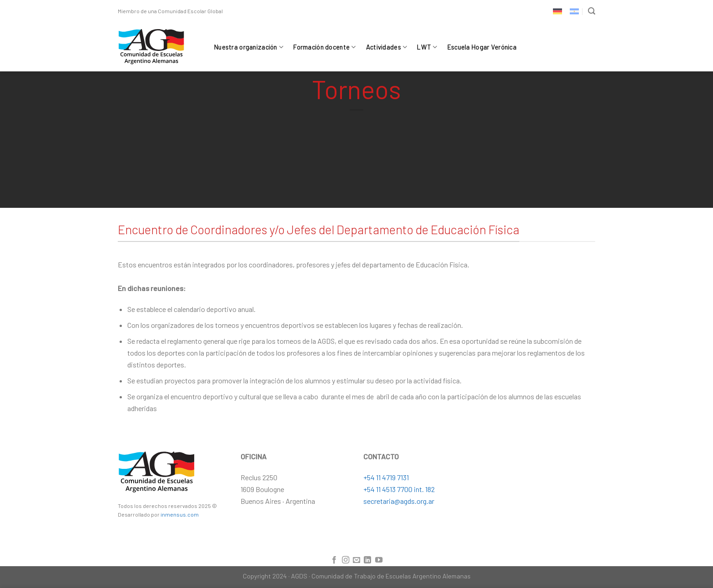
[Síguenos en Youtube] (379, 560)
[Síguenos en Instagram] (345, 560)
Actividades (387, 47)
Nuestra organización (249, 47)
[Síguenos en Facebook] (334, 560)
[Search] (592, 11)
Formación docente (324, 47)
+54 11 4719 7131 (386, 477)
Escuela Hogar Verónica (482, 47)
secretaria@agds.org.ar (399, 501)
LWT (427, 47)
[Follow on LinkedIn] (367, 560)
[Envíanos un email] (356, 560)
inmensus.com (180, 514)
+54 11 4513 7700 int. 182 (399, 489)
